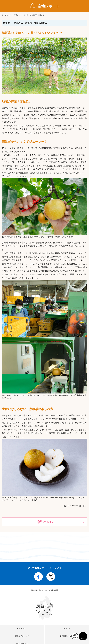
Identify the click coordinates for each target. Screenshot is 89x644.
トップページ (6, 15)
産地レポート (19, 15)
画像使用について (22, 636)
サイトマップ (22, 628)
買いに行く (48, 522)
